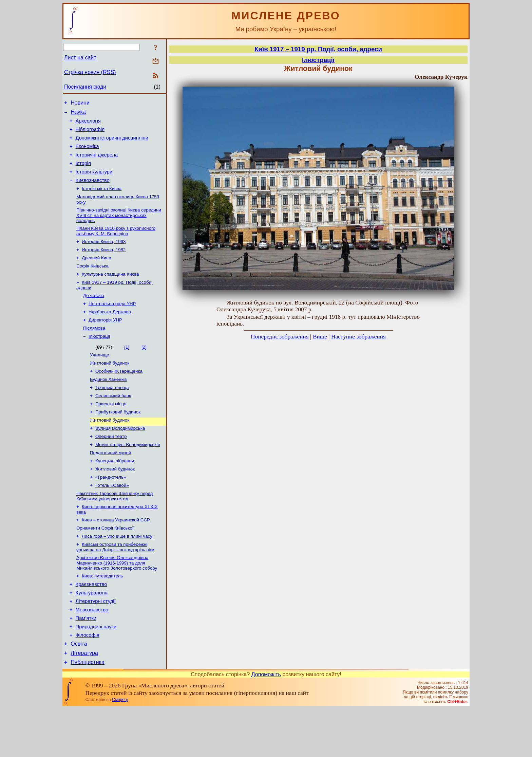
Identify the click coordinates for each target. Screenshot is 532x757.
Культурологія (92, 633)
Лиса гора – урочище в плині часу (117, 572)
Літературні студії (96, 642)
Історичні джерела (97, 162)
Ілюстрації (99, 357)
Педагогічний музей (110, 483)
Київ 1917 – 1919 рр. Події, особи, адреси (318, 49)
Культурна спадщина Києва (110, 290)
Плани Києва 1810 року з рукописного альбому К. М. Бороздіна (116, 244)
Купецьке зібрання (115, 491)
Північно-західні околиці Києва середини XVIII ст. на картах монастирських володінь (119, 227)
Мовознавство (92, 652)
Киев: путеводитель (102, 614)
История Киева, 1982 (104, 264)
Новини (80, 104)
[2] (144, 368)
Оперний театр (111, 465)
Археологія (88, 124)
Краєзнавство (91, 623)
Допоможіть (266, 723)
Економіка (87, 152)
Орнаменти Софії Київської (105, 563)
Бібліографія (90, 133)
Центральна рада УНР (112, 322)
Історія (83, 171)
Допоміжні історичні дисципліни (112, 143)
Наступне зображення (358, 337)
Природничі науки (96, 671)
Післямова (94, 348)
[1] (127, 368)
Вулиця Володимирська (120, 456)
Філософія (88, 680)
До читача (94, 313)
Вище (320, 337)
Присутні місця (111, 430)
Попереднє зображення (280, 337)
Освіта (79, 690)
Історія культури (94, 181)
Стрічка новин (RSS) (90, 72)
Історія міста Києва (102, 199)
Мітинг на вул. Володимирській (128, 474)
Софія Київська (92, 282)
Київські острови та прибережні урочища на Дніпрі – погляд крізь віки (115, 584)
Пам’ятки (86, 661)
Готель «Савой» (112, 518)
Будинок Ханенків (108, 403)
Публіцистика (88, 710)
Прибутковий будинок (118, 438)
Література (84, 700)
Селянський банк (113, 421)
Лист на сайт (80, 58)
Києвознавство (93, 190)
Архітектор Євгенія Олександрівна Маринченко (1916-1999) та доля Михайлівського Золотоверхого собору (117, 600)
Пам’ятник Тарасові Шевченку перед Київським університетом (115, 529)
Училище (99, 377)
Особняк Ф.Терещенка (119, 394)
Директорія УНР (105, 340)
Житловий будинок (110, 385)
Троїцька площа (112, 412)
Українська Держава (110, 331)
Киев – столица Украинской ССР (116, 555)
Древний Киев (97, 273)
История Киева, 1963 (104, 255)
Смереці (120, 748)
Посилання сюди (85, 87)
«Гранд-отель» (111, 509)
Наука (78, 114)
